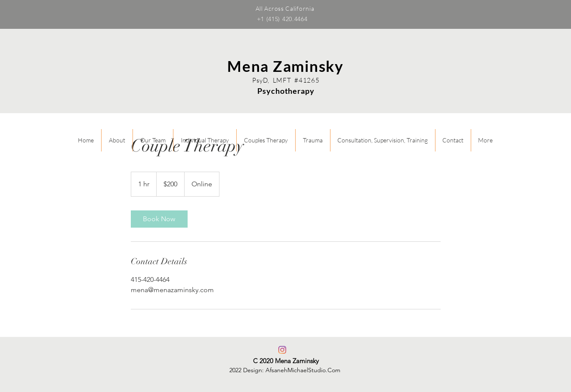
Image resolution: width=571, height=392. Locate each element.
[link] (159, 219)
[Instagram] (282, 350)
